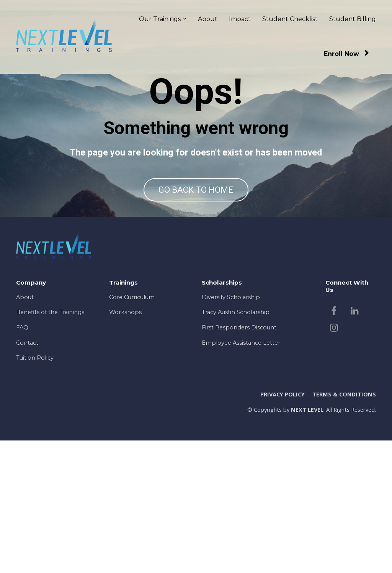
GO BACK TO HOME (196, 256)
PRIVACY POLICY (283, 527)
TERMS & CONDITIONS (344, 527)
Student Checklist (290, 19)
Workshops (125, 445)
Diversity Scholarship (231, 430)
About (208, 19)
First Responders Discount (239, 460)
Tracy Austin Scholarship (236, 445)
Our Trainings (160, 19)
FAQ (22, 460)
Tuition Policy (35, 491)
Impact (240, 19)
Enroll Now (346, 54)
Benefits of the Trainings (50, 445)
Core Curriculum (132, 430)
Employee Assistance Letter (241, 475)
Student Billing (353, 19)
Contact (27, 475)
